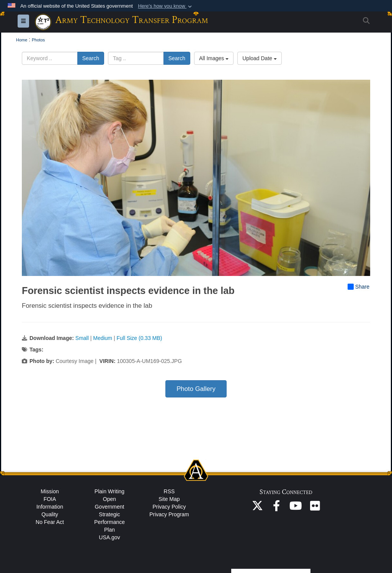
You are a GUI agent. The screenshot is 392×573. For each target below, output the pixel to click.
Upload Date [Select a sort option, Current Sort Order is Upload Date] (260, 58)
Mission (50, 491)
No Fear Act (50, 522)
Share (359, 287)
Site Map (169, 499)
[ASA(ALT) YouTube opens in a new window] (296, 508)
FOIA (50, 499)
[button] (166, 6)
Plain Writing (109, 491)
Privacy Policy (169, 507)
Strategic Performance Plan (109, 522)
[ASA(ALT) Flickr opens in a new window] (315, 508)
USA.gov (109, 537)
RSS (169, 491)
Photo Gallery (196, 389)
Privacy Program (169, 514)
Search (91, 58)
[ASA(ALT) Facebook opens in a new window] (276, 508)
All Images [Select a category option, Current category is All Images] (214, 58)
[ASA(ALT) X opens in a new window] (257, 508)
